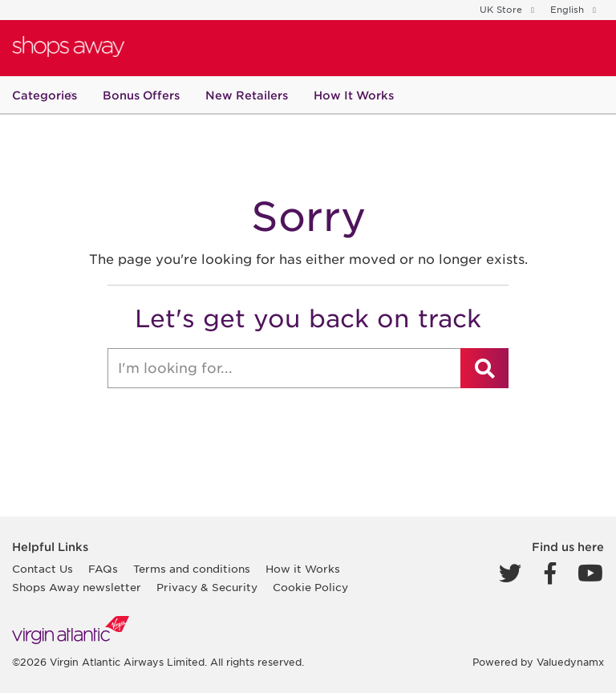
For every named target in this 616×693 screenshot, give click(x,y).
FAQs (103, 569)
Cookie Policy (310, 588)
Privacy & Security (207, 588)
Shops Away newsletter (77, 588)
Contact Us (43, 569)
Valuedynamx (570, 662)
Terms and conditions (192, 569)
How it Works (303, 569)
